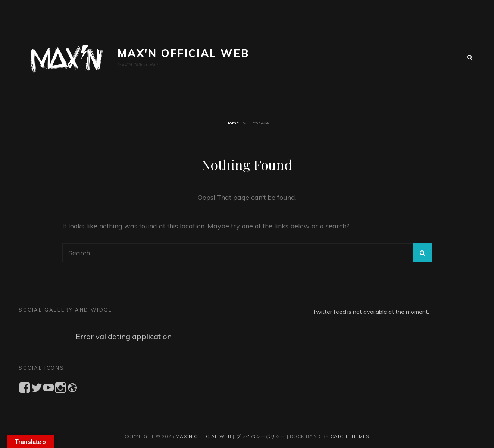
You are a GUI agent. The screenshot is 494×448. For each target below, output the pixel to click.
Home (232, 123)
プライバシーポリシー (261, 436)
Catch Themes (350, 436)
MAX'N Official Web (183, 53)
